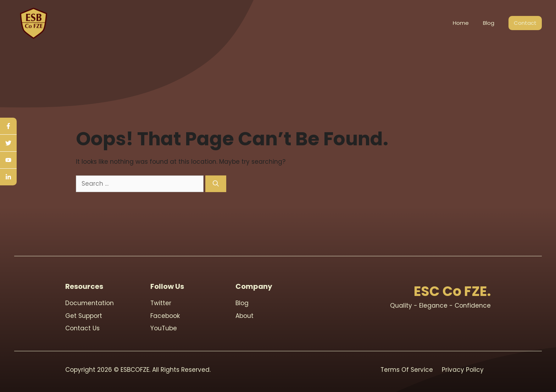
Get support (84, 316)
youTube (164, 328)
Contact (525, 23)
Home (461, 23)
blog (242, 303)
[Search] (216, 184)
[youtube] (8, 160)
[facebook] (8, 126)
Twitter (161, 303)
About (244, 316)
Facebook (165, 316)
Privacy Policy (463, 370)
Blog (489, 23)
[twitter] (8, 143)
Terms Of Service (407, 370)
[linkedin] (8, 177)
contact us (82, 328)
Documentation (90, 303)
